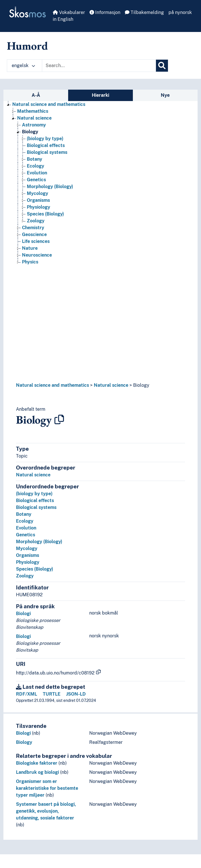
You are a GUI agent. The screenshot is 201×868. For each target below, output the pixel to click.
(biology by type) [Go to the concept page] (45, 139)
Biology (141, 385)
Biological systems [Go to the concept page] (47, 152)
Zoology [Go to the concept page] (36, 221)
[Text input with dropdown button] (99, 66)
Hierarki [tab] (101, 95)
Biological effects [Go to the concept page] (46, 145)
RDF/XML (27, 694)
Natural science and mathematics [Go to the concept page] (49, 104)
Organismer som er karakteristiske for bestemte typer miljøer (47, 788)
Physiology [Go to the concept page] (38, 207)
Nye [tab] (165, 95)
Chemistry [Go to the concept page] (33, 228)
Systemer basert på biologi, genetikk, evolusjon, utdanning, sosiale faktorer (46, 811)
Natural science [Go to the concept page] (34, 118)
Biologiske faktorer (37, 763)
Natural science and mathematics (52, 385)
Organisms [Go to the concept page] (38, 200)
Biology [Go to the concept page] (30, 132)
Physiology (28, 562)
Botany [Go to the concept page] (34, 159)
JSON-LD (76, 694)
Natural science (111, 385)
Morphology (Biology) (39, 542)
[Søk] (162, 66)
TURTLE (52, 694)
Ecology (25, 521)
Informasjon (105, 12)
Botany (24, 514)
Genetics (26, 535)
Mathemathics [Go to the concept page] (33, 111)
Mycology (27, 548)
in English (63, 19)
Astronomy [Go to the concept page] (34, 125)
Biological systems (36, 507)
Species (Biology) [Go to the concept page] (45, 214)
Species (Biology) (34, 569)
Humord (27, 46)
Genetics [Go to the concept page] (36, 180)
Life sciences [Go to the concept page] (36, 241)
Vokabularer (69, 12)
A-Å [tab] (36, 95)
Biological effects (35, 501)
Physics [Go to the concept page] (30, 262)
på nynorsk (180, 12)
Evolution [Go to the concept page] (37, 173)
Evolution (26, 528)
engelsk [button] (23, 66)
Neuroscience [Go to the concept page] (37, 255)
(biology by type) (34, 494)
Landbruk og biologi (37, 772)
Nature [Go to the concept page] (30, 248)
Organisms (28, 555)
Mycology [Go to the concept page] (37, 193)
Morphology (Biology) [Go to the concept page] (50, 187)
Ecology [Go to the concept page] (35, 166)
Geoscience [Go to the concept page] (34, 234)
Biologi (23, 614)
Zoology (25, 576)
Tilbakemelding (144, 12)
